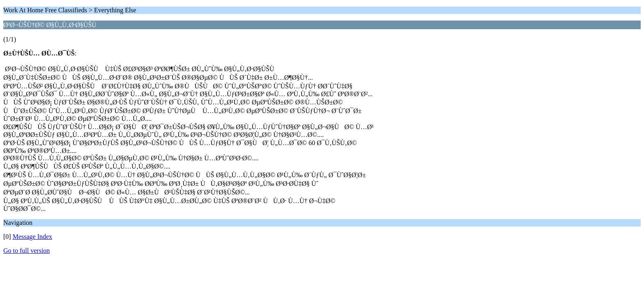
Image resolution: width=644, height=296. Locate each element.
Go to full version (26, 251)
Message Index (32, 237)
